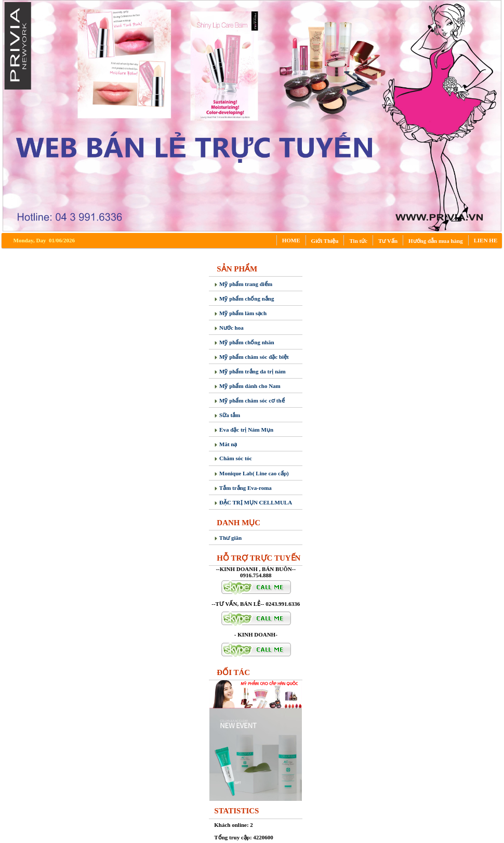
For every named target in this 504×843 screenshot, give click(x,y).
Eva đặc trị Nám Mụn (244, 430)
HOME (291, 240)
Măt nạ (226, 444)
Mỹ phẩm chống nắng (244, 299)
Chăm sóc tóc (233, 458)
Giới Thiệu (325, 241)
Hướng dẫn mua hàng (436, 241)
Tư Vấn (388, 241)
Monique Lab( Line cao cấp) (251, 473)
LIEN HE (486, 240)
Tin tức (358, 241)
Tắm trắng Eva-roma (243, 488)
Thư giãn (228, 538)
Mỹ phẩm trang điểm (243, 284)
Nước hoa (229, 328)
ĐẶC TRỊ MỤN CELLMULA (253, 502)
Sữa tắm (227, 415)
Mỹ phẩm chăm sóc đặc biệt (251, 357)
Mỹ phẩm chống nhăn (244, 342)
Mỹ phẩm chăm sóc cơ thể (249, 400)
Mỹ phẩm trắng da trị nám (250, 371)
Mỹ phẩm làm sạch (240, 313)
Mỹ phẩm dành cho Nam (247, 386)
